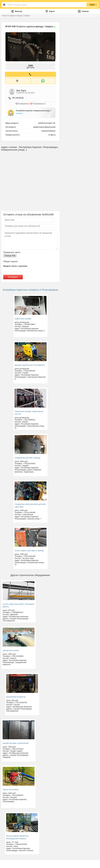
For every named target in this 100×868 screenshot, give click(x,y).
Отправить (13, 277)
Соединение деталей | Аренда (27, 457)
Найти (92, 5)
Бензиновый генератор (16, 696)
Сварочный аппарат (23, 318)
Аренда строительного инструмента (30, 365)
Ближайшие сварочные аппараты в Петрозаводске (30, 289)
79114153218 (18, 98)
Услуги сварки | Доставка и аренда (29, 550)
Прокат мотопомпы (11, 789)
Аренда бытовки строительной (16, 743)
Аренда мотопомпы (11, 650)
